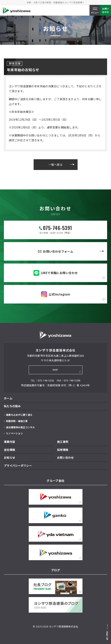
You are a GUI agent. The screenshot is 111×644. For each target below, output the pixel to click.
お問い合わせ (65, 457)
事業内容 (9, 442)
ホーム (8, 398)
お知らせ (9, 457)
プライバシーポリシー (18, 465)
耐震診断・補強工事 (17, 421)
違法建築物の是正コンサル (20, 427)
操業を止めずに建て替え (19, 415)
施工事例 (63, 442)
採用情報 (63, 450)
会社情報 (9, 450)
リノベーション (14, 433)
